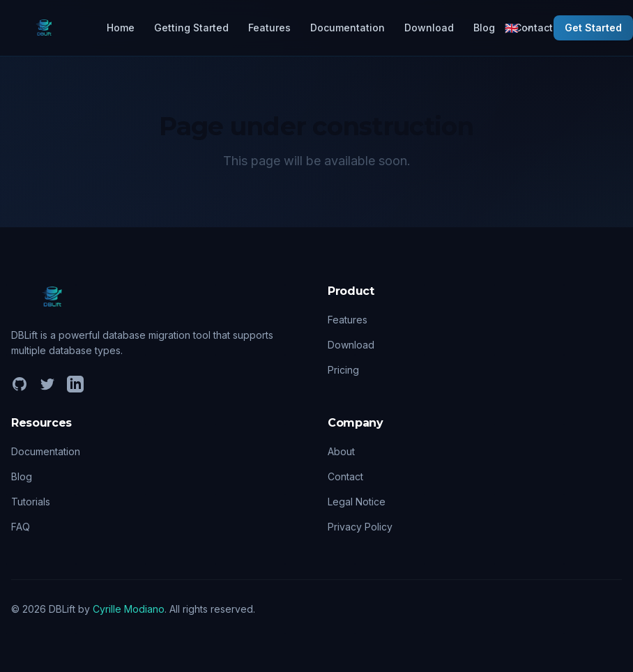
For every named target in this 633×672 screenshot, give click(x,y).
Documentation (348, 28)
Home (121, 28)
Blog (484, 28)
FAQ (21, 527)
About (341, 451)
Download (429, 28)
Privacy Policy (360, 527)
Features (269, 28)
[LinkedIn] (75, 384)
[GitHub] (20, 384)
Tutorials (31, 502)
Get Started (593, 28)
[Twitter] (47, 384)
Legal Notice (357, 502)
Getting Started (191, 28)
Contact (345, 476)
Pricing (343, 370)
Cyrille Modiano (129, 609)
